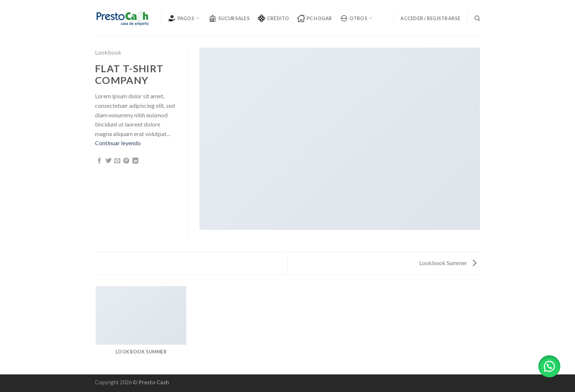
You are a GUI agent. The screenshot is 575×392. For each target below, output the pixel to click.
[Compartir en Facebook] (99, 161)
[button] (549, 366)
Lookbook (108, 52)
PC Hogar (315, 18)
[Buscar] (477, 18)
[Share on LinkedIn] (135, 161)
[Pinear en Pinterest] (126, 161)
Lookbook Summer (448, 263)
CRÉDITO (274, 18)
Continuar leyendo (118, 143)
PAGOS (184, 18)
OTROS (356, 18)
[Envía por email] (117, 161)
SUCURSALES (229, 18)
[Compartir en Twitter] (109, 161)
